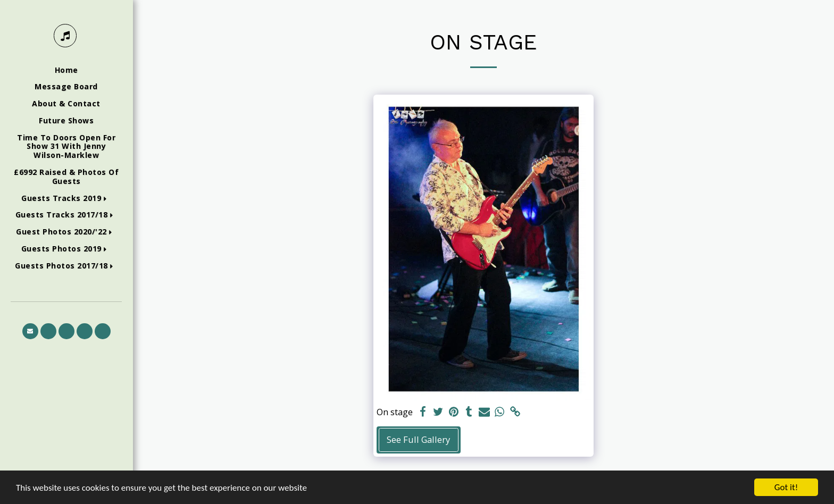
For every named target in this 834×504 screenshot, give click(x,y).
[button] (66, 199)
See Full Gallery (418, 439)
